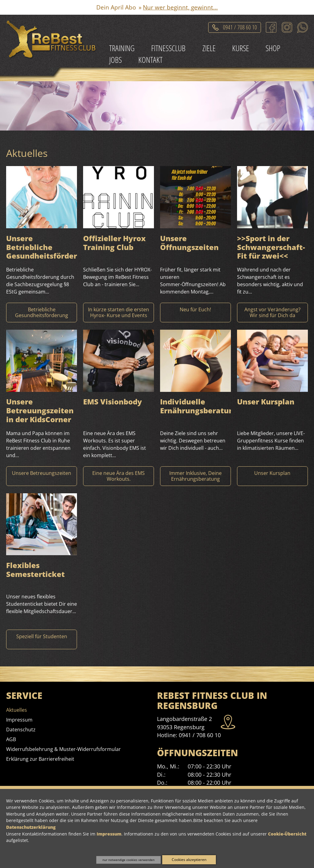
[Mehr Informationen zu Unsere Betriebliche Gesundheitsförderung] (42, 313)
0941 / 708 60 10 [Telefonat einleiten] (240, 26)
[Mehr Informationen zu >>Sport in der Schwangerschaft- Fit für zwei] (272, 313)
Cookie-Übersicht (287, 834)
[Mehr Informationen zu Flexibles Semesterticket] (42, 639)
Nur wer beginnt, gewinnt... (180, 7)
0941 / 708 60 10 (200, 735)
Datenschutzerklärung (31, 827)
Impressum (109, 834)
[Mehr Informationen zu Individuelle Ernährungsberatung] (195, 476)
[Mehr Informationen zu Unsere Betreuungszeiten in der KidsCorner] (42, 476)
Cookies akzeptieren (189, 860)
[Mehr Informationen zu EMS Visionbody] (119, 476)
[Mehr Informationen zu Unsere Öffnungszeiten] (195, 313)
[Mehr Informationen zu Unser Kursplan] (272, 476)
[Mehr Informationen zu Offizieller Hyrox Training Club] (119, 313)
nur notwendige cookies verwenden (128, 860)
